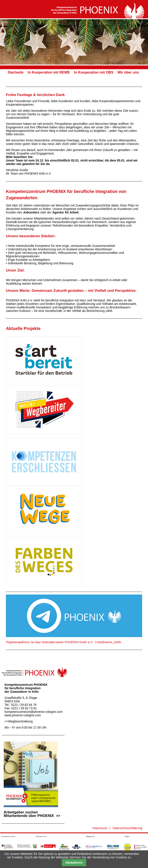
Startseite (16, 72)
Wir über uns (128, 72)
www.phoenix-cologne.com (23, 715)
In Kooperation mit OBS (94, 72)
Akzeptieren (74, 863)
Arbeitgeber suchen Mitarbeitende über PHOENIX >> (31, 812)
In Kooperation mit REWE (49, 72)
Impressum (100, 828)
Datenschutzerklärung (127, 828)
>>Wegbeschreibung (19, 721)
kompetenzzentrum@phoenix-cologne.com (34, 712)
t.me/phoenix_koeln (108, 642)
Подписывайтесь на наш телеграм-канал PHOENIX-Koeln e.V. (50, 642)
